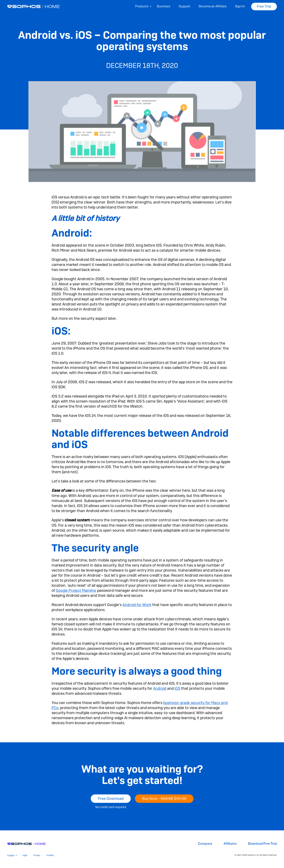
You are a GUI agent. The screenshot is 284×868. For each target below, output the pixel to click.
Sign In (240, 6)
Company (205, 844)
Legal (25, 855)
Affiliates (230, 844)
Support (185, 6)
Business (164, 6)
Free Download (111, 799)
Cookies (50, 855)
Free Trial (264, 6)
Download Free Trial (262, 844)
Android (160, 688)
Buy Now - (164, 799)
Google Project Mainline (76, 590)
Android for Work (137, 605)
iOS (177, 688)
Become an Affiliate (213, 6)
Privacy (37, 855)
